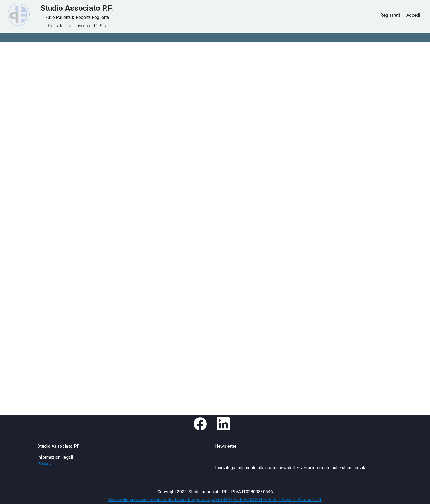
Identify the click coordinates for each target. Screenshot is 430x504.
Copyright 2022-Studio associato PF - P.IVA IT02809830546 (215, 492)
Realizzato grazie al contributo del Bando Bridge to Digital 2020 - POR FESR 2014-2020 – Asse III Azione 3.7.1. (215, 499)
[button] (202, 427)
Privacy (44, 464)
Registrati (390, 15)
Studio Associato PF (58, 446)
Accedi (413, 15)
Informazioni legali (55, 457)
